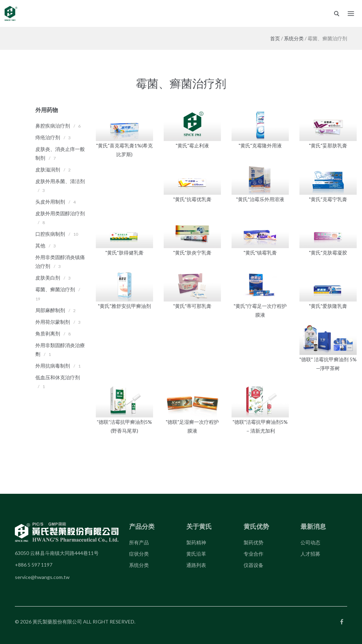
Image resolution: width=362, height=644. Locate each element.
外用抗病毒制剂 (53, 366)
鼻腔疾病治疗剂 (53, 126)
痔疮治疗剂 (48, 137)
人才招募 (310, 554)
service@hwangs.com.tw (42, 577)
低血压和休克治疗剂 (58, 377)
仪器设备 (253, 565)
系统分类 (294, 38)
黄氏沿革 (196, 554)
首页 (275, 38)
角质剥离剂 (48, 333)
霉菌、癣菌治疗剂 (55, 289)
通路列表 (196, 565)
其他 (40, 245)
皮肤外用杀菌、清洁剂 (60, 181)
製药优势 (253, 542)
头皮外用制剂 (50, 202)
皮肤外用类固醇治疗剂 (60, 213)
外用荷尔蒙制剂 (53, 322)
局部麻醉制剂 (50, 310)
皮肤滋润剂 (48, 169)
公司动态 (310, 542)
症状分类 (139, 554)
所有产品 (139, 542)
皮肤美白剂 (48, 278)
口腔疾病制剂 (50, 234)
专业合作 (253, 554)
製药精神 (196, 542)
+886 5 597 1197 (34, 565)
